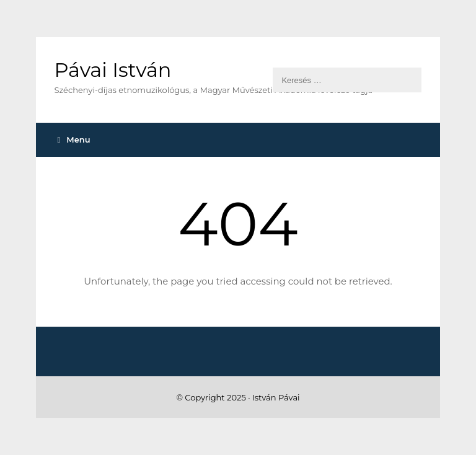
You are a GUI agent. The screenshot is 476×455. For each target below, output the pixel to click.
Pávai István (113, 70)
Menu (74, 139)
